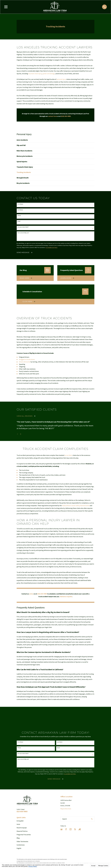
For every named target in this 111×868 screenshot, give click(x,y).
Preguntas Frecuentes (24, 835)
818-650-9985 (22, 811)
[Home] (55, 7)
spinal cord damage (49, 74)
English (19, 848)
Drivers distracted (25, 362)
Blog (18, 838)
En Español (20, 821)
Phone (19, 216)
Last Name (20, 210)
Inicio (18, 824)
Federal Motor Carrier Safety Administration (76, 506)
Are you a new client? (23, 227)
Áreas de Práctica (22, 831)
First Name (20, 204)
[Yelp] (75, 829)
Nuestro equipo (22, 828)
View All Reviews (25, 416)
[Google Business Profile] (62, 829)
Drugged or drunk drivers (27, 359)
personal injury (61, 79)
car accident (68, 455)
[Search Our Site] (92, 819)
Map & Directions (66, 809)
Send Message (23, 252)
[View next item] (21, 434)
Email (19, 221)
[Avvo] (80, 829)
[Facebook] (66, 829)
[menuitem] (55, 140)
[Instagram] (71, 829)
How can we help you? (23, 233)
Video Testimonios (22, 842)
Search (64, 819)
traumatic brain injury (35, 74)
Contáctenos (21, 845)
